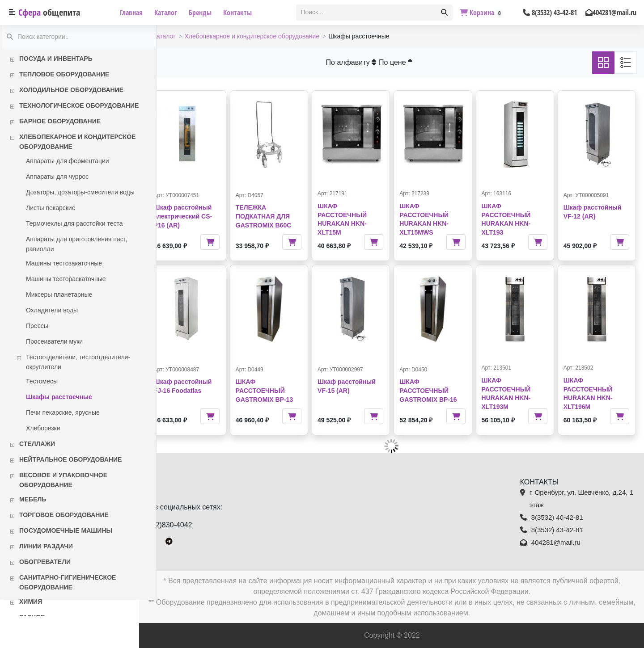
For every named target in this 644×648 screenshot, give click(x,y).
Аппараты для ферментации (68, 161)
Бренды (200, 13)
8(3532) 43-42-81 (550, 13)
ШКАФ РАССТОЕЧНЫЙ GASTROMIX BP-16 (437, 390)
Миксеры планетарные (59, 295)
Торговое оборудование (64, 515)
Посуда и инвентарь (56, 59)
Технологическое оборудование (79, 105)
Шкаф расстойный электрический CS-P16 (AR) (201, 216)
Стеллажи (37, 444)
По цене (405, 62)
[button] (445, 13)
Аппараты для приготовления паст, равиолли (76, 244)
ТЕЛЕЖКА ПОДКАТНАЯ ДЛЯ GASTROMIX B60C (278, 216)
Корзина (481, 13)
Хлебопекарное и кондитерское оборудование (77, 142)
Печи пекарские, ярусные (63, 412)
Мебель (33, 499)
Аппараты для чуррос (57, 177)
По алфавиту (360, 62)
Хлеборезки (43, 428)
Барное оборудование (60, 121)
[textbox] (367, 13)
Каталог (166, 13)
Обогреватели (45, 562)
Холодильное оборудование (71, 90)
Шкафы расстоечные (59, 397)
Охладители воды (52, 310)
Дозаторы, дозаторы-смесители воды (80, 192)
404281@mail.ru (611, 13)
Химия (31, 602)
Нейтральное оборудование (70, 459)
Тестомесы (42, 381)
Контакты (237, 13)
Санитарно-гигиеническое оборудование (68, 582)
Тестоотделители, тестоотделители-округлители (78, 362)
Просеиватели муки (54, 341)
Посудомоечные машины (66, 530)
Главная (131, 13)
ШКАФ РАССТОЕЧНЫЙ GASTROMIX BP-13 (279, 390)
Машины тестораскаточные (66, 279)
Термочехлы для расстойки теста (74, 223)
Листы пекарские (51, 208)
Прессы (37, 326)
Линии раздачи (46, 546)
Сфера (49, 12)
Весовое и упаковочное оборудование (63, 480)
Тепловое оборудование (64, 74)
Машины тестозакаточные (64, 263)
